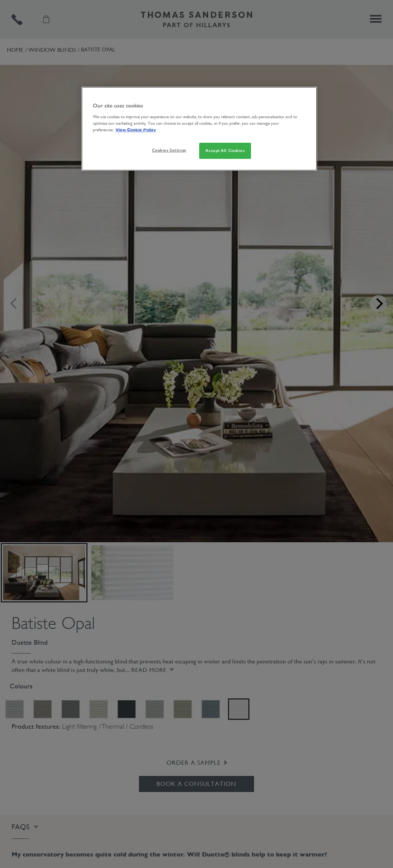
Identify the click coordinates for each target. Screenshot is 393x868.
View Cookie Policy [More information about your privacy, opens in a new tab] (136, 130)
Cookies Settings (169, 150)
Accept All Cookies (225, 150)
